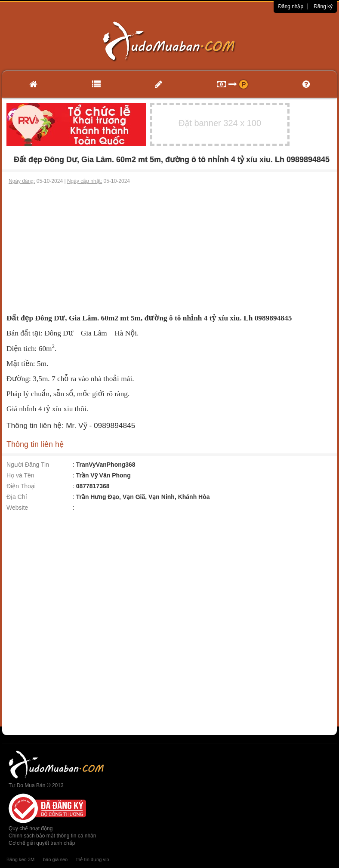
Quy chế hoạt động (31, 828)
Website (17, 508)
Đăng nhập (291, 6)
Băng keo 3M (20, 859)
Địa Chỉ (17, 497)
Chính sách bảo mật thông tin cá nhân (52, 836)
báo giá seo (55, 859)
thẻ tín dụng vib (92, 859)
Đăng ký (323, 6)
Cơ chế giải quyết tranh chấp (42, 843)
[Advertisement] (170, 249)
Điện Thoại (21, 486)
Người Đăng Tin (28, 465)
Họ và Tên (20, 475)
